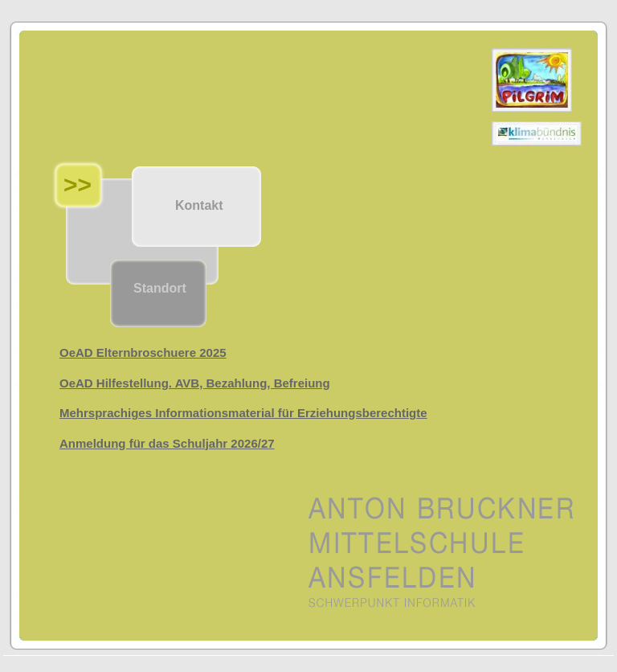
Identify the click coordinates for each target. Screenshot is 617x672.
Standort (160, 288)
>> (78, 184)
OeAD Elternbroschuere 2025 (143, 352)
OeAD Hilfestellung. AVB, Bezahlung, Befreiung (195, 383)
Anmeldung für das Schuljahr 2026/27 (167, 443)
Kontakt (199, 205)
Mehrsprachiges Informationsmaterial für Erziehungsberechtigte (243, 413)
